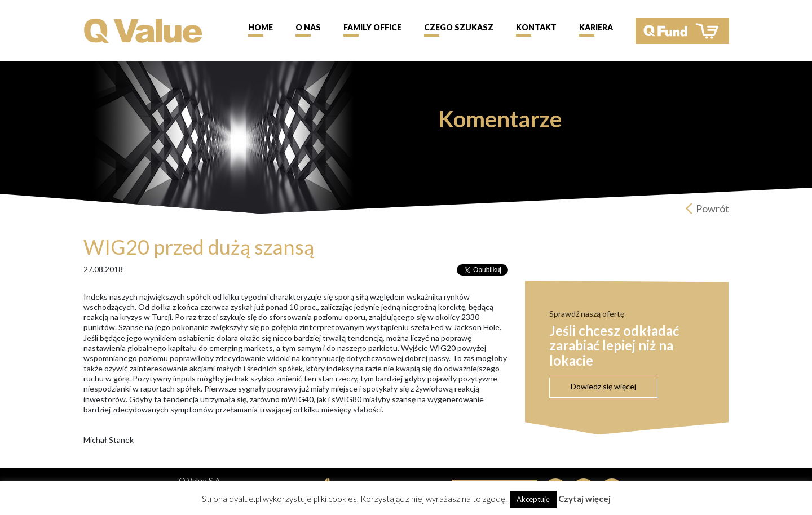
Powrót (712, 208)
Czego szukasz (459, 27)
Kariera (596, 27)
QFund (682, 31)
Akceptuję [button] (533, 499)
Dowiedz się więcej (603, 386)
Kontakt (536, 27)
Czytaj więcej (584, 499)
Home (261, 27)
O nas (308, 27)
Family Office (372, 27)
